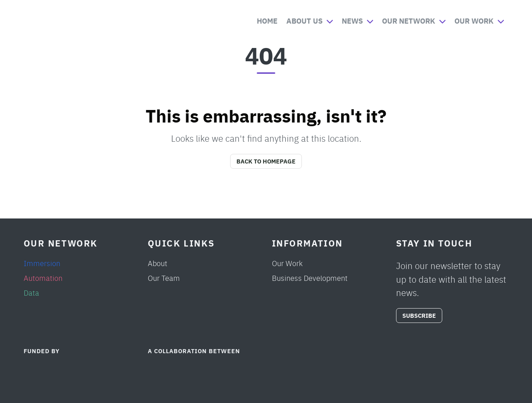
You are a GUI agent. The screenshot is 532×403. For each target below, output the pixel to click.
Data (31, 292)
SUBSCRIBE (419, 315)
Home (267, 20)
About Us (304, 20)
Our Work (474, 20)
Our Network (409, 20)
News (352, 20)
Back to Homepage (266, 161)
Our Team (164, 278)
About (158, 263)
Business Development (310, 278)
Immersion (42, 263)
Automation (43, 278)
